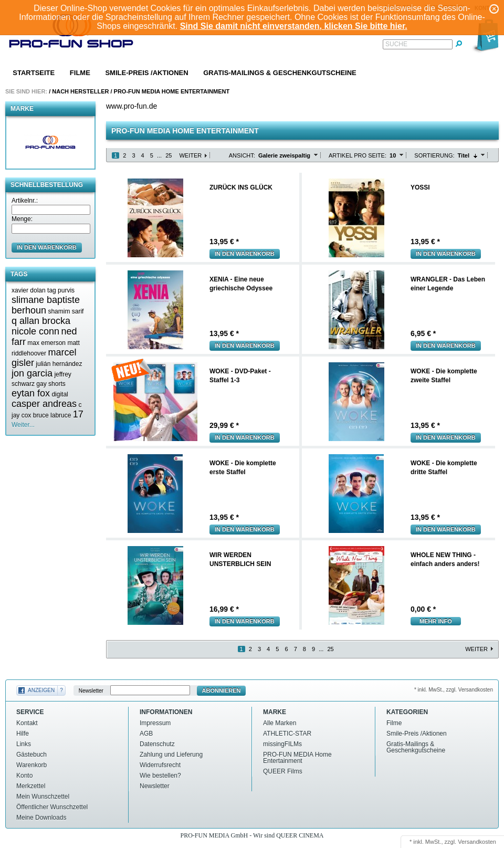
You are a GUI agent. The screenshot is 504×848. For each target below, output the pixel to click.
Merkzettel (31, 786)
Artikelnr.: (25, 201)
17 (78, 414)
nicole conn (35, 331)
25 (169, 155)
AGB (146, 734)
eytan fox (31, 393)
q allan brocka (41, 321)
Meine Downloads (41, 818)
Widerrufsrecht (160, 765)
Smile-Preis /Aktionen (146, 73)
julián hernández (59, 364)
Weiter (190, 155)
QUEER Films (283, 771)
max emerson (46, 343)
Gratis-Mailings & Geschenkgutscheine (280, 73)
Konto (24, 776)
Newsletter (91, 691)
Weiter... (23, 425)
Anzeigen (41, 690)
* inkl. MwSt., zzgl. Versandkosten (454, 690)
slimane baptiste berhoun (46, 305)
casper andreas (44, 404)
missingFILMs (282, 744)
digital (60, 394)
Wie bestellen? (160, 776)
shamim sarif (66, 311)
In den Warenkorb (245, 254)
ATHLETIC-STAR (287, 734)
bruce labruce (52, 415)
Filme (80, 73)
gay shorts (51, 384)
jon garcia (32, 373)
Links (24, 744)
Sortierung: (434, 155)
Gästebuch (31, 755)
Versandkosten (477, 842)
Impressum (155, 723)
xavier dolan (29, 290)
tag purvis (61, 290)
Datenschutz (157, 744)
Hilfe (23, 734)
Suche (396, 44)
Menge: (22, 219)
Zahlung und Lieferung (171, 755)
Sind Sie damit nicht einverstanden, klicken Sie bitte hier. (294, 26)
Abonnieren (222, 690)
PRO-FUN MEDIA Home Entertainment (172, 91)
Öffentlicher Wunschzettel (52, 807)
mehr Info (436, 621)
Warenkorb (31, 765)
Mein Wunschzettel (43, 797)
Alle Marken (280, 723)
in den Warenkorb (47, 247)
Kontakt (27, 723)
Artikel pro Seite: (358, 155)
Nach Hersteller (80, 91)
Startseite (34, 73)
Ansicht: (242, 155)
